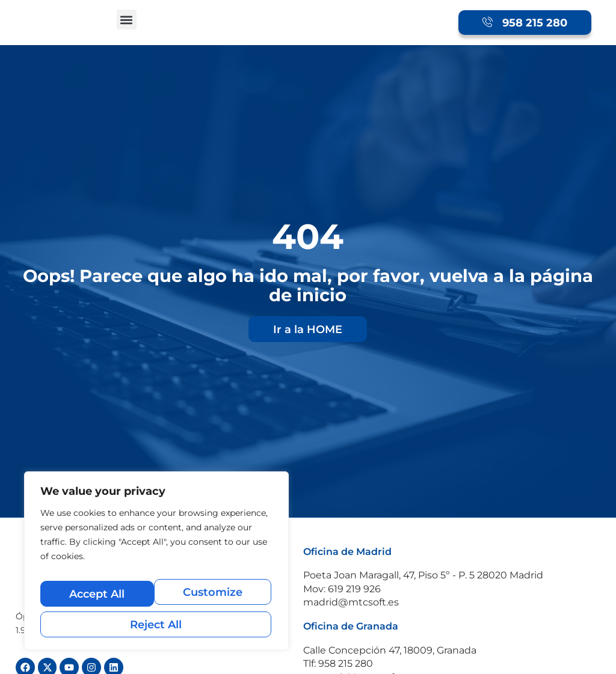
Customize (98, 599)
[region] (156, 567)
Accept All (156, 624)
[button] (127, 20)
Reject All (214, 599)
